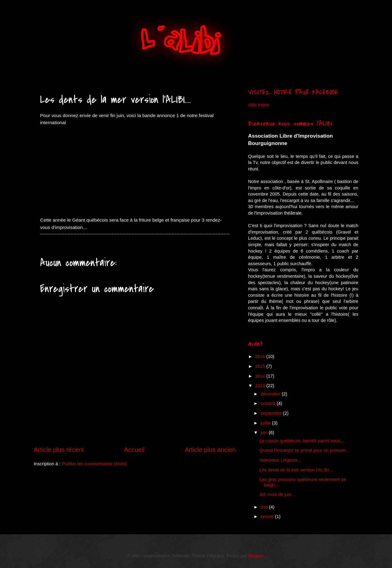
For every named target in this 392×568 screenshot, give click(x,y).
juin (264, 433)
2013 (261, 386)
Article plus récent (59, 450)
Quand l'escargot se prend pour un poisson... (304, 450)
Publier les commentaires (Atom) (95, 464)
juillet (266, 423)
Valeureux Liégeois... (280, 460)
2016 (261, 356)
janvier (268, 517)
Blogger (256, 556)
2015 (261, 366)
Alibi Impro (259, 105)
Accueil (134, 450)
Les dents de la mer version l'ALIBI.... (297, 470)
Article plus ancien (210, 450)
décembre (271, 394)
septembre (272, 413)
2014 (261, 376)
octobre (268, 403)
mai (265, 507)
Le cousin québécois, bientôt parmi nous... (302, 441)
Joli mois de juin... (277, 494)
